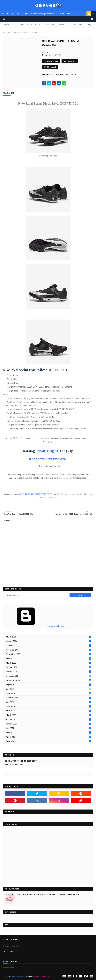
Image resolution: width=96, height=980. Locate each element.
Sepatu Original (47, 451)
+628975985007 (65, 14)
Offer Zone (49, 24)
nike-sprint (65, 74)
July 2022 (49, 728)
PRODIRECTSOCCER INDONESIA (48, 459)
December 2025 (49, 645)
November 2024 (49, 680)
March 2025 (49, 663)
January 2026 (49, 641)
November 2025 (49, 650)
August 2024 (49, 685)
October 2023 (49, 698)
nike (57, 74)
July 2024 (49, 689)
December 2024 (49, 676)
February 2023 (49, 719)
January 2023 (49, 724)
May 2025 (49, 659)
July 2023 (49, 702)
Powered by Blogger (35, 626)
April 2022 (49, 737)
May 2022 (49, 732)
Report (6, 24)
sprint (11, 32)
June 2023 (49, 706)
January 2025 (49, 672)
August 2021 (49, 741)
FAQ (14, 24)
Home (5, 32)
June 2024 (49, 693)
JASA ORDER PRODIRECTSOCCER (35, 494)
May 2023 (49, 711)
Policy (38, 24)
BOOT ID (30, 429)
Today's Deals (63, 24)
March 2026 (49, 637)
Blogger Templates (42, 976)
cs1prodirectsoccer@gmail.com (39, 14)
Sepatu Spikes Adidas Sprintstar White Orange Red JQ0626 (48, 894)
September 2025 (49, 654)
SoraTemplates (17, 976)
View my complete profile (14, 764)
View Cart (70, 61)
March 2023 (49, 715)
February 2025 (49, 667)
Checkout (50, 67)
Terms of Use (26, 24)
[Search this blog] (37, 595)
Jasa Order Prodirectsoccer (21, 761)
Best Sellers (78, 24)
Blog (89, 24)
